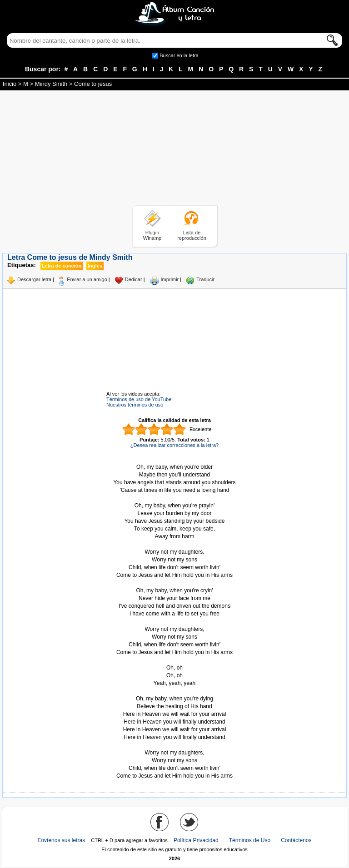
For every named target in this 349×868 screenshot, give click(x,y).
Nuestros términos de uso (135, 405)
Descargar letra (34, 279)
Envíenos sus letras (61, 840)
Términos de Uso (250, 840)
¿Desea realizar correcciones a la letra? (174, 445)
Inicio (10, 84)
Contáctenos (296, 840)
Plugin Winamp (152, 235)
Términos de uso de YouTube (139, 399)
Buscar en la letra (179, 55)
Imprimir (170, 279)
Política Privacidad (196, 840)
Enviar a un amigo (87, 279)
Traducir (205, 279)
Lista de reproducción (192, 235)
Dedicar (134, 279)
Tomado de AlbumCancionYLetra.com (174, 745)
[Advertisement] (174, 149)
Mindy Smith (51, 84)
